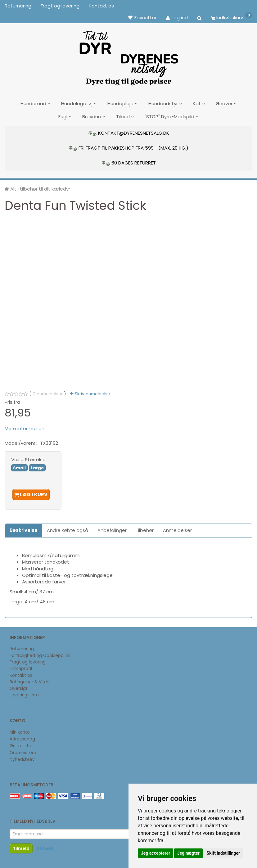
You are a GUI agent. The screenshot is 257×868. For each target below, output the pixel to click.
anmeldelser (48, 392)
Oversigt (19, 686)
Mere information (25, 426)
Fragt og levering (60, 6)
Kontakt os (101, 6)
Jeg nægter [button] (188, 853)
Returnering (18, 6)
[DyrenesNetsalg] (128, 56)
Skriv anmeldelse (92, 392)
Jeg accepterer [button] (156, 853)
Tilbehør (145, 528)
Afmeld (45, 846)
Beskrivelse (24, 528)
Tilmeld (21, 846)
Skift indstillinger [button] (223, 853)
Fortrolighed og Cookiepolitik (40, 653)
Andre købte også (68, 528)
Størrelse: (29, 457)
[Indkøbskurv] (232, 17)
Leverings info (24, 693)
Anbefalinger (112, 528)
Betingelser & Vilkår (30, 680)
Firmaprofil (21, 666)
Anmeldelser (177, 528)
